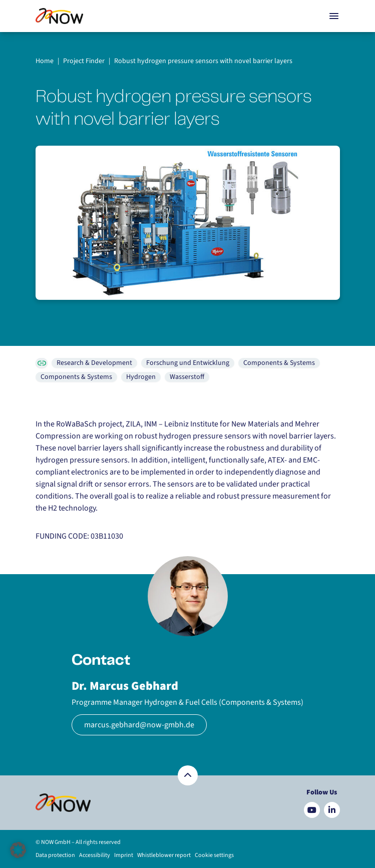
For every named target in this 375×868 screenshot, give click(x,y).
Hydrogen (141, 377)
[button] (18, 850)
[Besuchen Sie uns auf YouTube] (312, 810)
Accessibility (95, 855)
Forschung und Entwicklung (188, 363)
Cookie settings (214, 855)
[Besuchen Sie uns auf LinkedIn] (332, 810)
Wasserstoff (187, 377)
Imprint (124, 855)
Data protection (55, 855)
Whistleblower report (164, 855)
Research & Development (94, 363)
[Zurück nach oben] (188, 775)
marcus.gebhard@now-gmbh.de (139, 725)
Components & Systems (279, 363)
